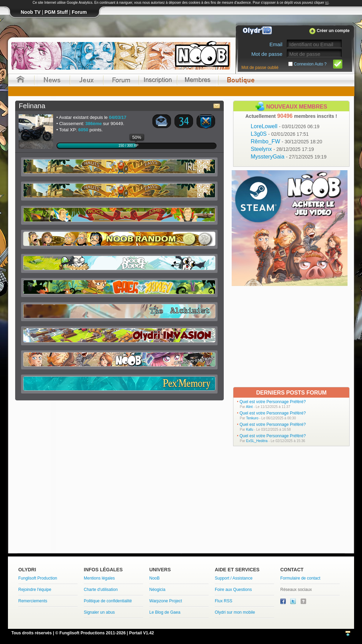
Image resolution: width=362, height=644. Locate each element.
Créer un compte (333, 31)
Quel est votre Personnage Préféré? (273, 402)
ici (327, 3)
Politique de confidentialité (108, 601)
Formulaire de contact (300, 578)
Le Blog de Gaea (165, 612)
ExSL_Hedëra (257, 441)
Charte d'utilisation (101, 590)
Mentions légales (99, 578)
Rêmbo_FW (286, 141)
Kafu (250, 430)
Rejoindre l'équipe (35, 590)
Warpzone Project (166, 601)
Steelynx (282, 149)
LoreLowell (285, 126)
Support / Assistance (234, 578)
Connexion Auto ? (310, 64)
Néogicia (157, 590)
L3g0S (280, 134)
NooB (154, 578)
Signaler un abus (99, 612)
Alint (249, 407)
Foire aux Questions (233, 590)
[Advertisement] (290, 336)
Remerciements (33, 601)
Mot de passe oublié (260, 68)
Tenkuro (252, 418)
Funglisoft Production (38, 578)
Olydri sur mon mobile (235, 612)
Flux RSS (224, 601)
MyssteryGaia (289, 157)
